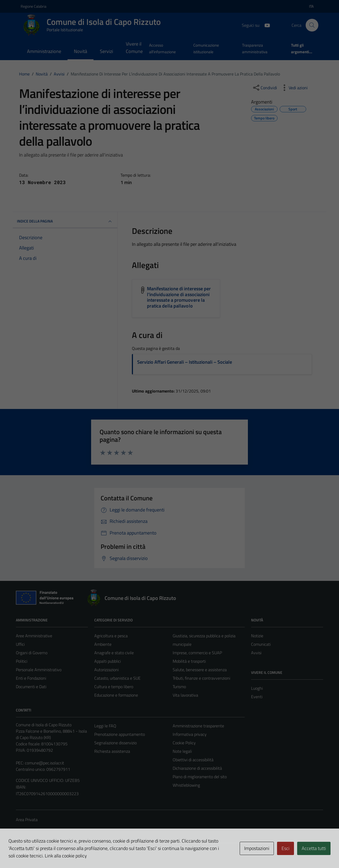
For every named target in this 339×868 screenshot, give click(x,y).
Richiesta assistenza (112, 751)
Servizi (106, 51)
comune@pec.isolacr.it (44, 763)
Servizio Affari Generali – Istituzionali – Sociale (185, 362)
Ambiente (103, 644)
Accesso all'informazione (162, 48)
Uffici (20, 644)
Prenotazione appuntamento (120, 734)
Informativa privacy (190, 734)
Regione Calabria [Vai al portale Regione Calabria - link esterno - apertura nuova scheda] (34, 6)
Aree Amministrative (34, 636)
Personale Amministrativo (39, 670)
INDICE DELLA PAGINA (65, 221)
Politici (22, 661)
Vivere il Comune (134, 48)
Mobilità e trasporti (189, 661)
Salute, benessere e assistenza (200, 670)
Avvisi (256, 653)
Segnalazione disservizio (115, 743)
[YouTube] (265, 25)
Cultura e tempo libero (114, 687)
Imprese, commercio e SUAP (197, 653)
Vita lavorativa (185, 695)
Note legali (182, 751)
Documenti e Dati (31, 687)
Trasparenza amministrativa (255, 48)
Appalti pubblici (108, 661)
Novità (81, 51)
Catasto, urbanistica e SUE (117, 678)
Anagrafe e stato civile (114, 653)
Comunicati (261, 644)
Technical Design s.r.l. (52, 853)
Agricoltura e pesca (111, 636)
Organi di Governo (32, 653)
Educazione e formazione (116, 695)
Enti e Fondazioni (31, 678)
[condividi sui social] (265, 88)
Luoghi (257, 688)
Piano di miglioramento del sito (200, 777)
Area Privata (27, 820)
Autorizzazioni (106, 670)
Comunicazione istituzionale (206, 48)
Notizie (257, 636)
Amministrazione (44, 51)
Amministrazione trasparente (198, 726)
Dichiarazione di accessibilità (197, 768)
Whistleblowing (186, 785)
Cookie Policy (184, 743)
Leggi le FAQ (105, 726)
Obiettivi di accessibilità (193, 760)
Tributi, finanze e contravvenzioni (201, 678)
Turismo (179, 687)
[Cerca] (312, 25)
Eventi (257, 697)
